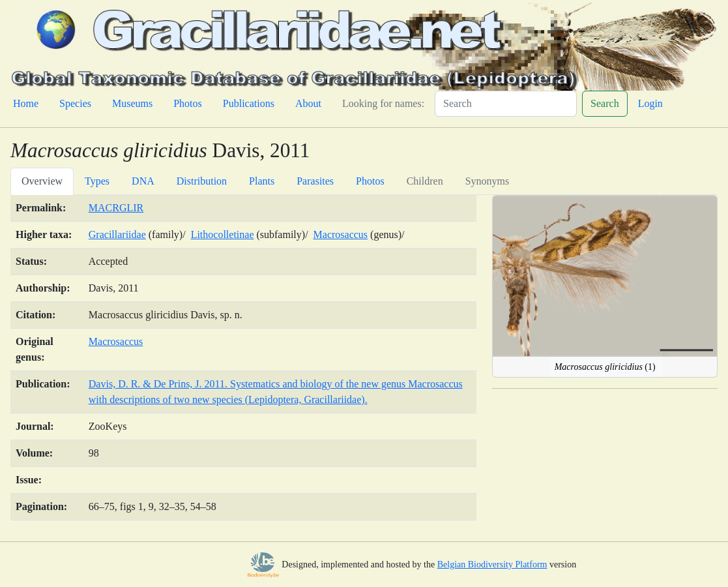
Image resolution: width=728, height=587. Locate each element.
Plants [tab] (262, 181)
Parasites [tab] (315, 181)
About (308, 103)
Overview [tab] (42, 181)
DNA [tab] (143, 181)
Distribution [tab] (202, 181)
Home (26, 103)
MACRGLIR (116, 208)
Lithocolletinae (223, 234)
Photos (188, 103)
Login (650, 103)
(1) (605, 367)
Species (75, 103)
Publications (249, 103)
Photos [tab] (370, 181)
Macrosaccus (341, 234)
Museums (132, 103)
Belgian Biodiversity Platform (492, 564)
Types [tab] (97, 181)
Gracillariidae (117, 234)
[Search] (506, 104)
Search (605, 103)
